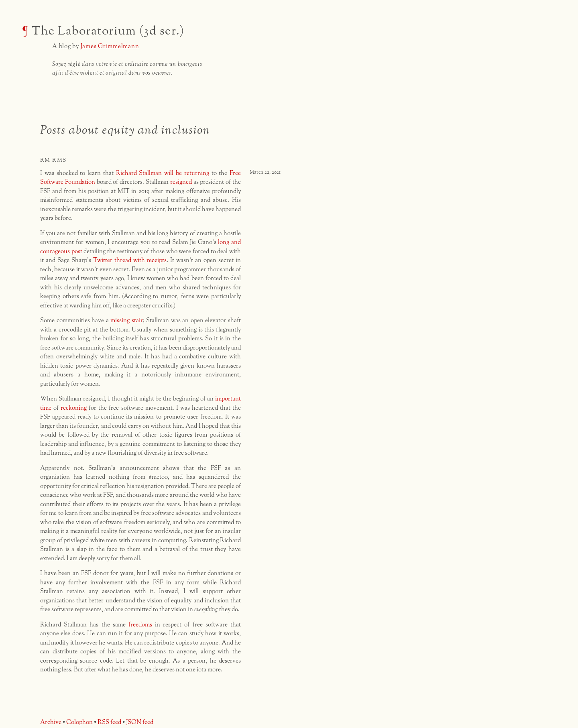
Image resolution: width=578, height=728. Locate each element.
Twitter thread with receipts (130, 260)
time (46, 408)
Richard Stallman (139, 173)
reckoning (74, 408)
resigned (181, 182)
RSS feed (109, 722)
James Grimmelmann (110, 46)
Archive (51, 722)
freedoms (140, 625)
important (228, 399)
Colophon (79, 722)
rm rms (53, 160)
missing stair (127, 320)
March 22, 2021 (265, 173)
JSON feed (140, 722)
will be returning (187, 173)
